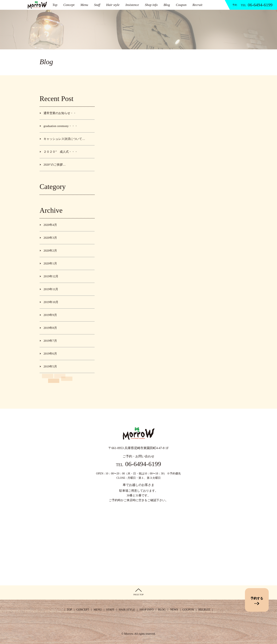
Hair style (113, 5)
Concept (69, 5)
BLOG (162, 610)
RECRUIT (204, 610)
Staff (97, 5)
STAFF (110, 610)
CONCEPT (83, 610)
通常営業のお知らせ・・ (60, 113)
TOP (69, 610)
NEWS (174, 610)
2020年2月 (50, 251)
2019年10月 (51, 302)
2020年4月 (50, 225)
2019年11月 (51, 289)
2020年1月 (50, 263)
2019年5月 (50, 366)
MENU (98, 610)
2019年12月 (51, 276)
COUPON (188, 610)
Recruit (197, 5)
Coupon (181, 5)
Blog (167, 5)
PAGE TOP (139, 592)
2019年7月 (50, 341)
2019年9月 (50, 315)
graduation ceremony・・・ (61, 126)
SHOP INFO (147, 610)
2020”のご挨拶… (55, 165)
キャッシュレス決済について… (64, 139)
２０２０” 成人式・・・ (61, 152)
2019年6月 (50, 354)
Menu (84, 5)
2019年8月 (50, 328)
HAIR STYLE (127, 610)
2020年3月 (50, 238)
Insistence (132, 5)
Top (55, 5)
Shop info (151, 5)
